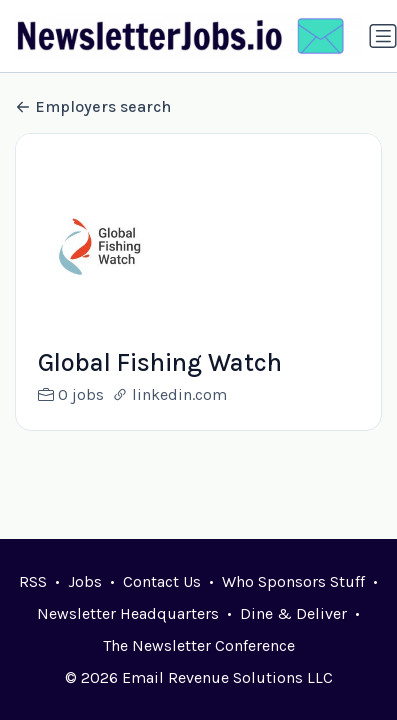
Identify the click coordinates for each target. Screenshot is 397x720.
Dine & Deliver (293, 613)
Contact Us (162, 581)
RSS (33, 581)
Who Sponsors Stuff (293, 581)
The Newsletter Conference (199, 645)
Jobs (85, 581)
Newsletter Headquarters (128, 613)
